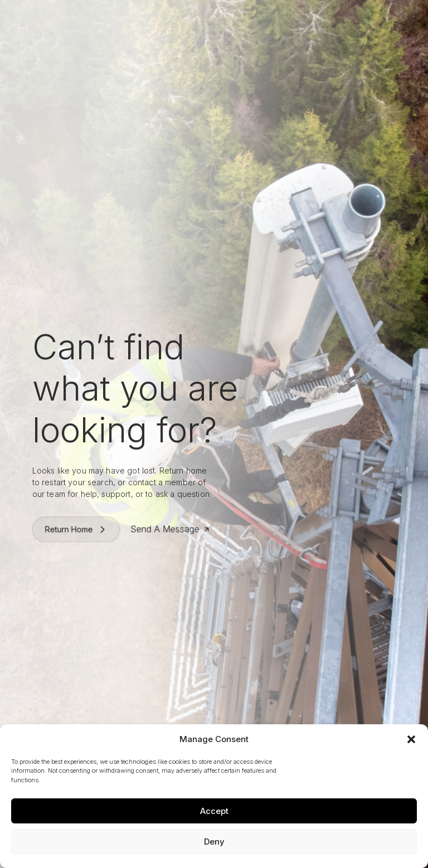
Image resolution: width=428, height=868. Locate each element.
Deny (214, 842)
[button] (411, 739)
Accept (214, 811)
